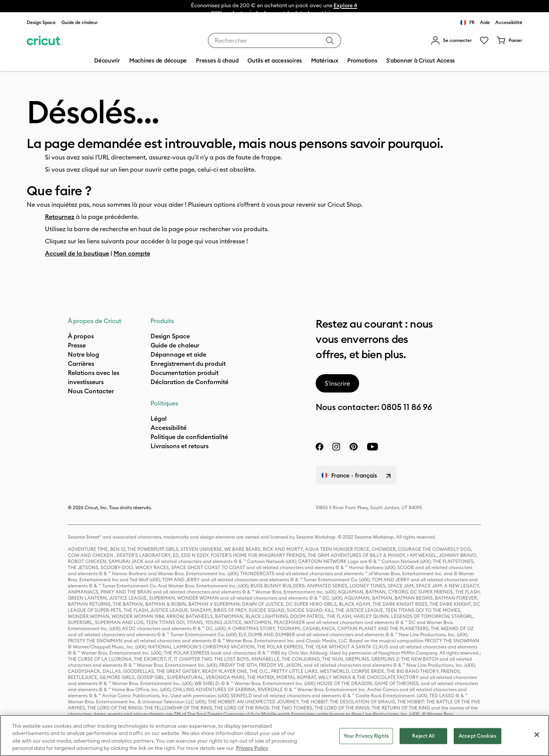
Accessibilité (509, 22)
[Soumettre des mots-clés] (330, 40)
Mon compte (132, 253)
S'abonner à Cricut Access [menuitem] (421, 60)
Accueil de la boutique (77, 253)
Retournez (60, 217)
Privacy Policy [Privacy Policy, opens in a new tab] (252, 748)
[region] (274, 735)
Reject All (423, 736)
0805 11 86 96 (407, 407)
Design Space (41, 22)
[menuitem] (451, 40)
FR (467, 23)
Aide (485, 22)
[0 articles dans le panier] (509, 40)
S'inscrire (337, 383)
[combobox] (274, 40)
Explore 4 (345, 5)
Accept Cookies (478, 736)
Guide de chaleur (80, 22)
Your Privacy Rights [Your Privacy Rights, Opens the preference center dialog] (366, 736)
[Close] (537, 735)
